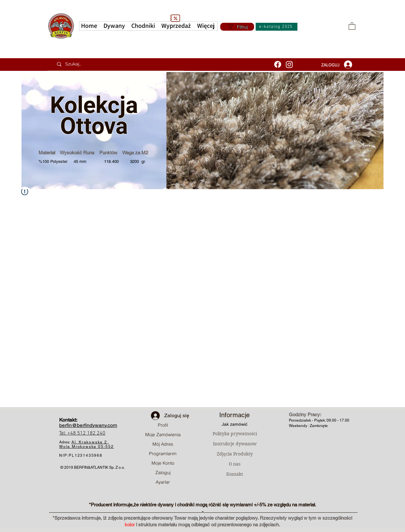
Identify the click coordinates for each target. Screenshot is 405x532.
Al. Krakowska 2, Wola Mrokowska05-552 (87, 444)
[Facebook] (278, 64)
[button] (206, 26)
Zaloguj (163, 473)
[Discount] (175, 18)
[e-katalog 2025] (277, 27)
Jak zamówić (235, 424)
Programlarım (163, 454)
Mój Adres (163, 444)
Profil (163, 425)
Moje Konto (163, 463)
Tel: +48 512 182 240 (82, 433)
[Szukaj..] (118, 64)
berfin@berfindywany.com (88, 425)
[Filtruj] (237, 27)
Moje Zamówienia (163, 435)
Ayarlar (163, 482)
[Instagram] (289, 64)
